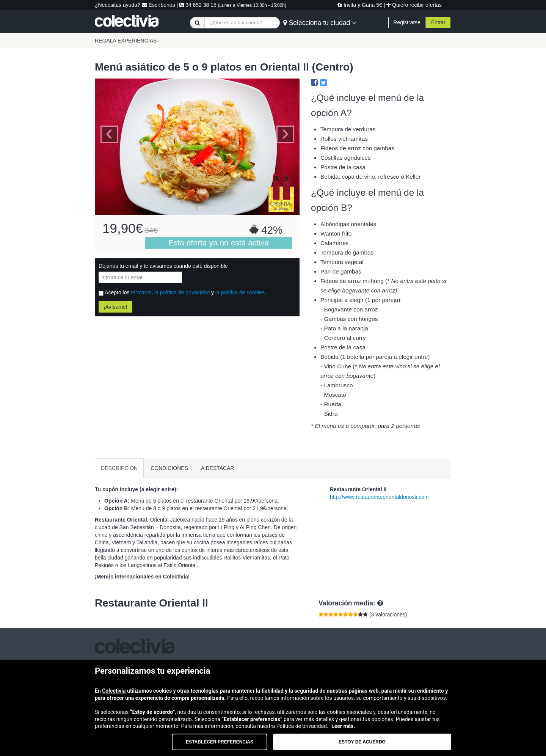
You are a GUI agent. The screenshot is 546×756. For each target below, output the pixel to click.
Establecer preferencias (220, 742)
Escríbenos (158, 5)
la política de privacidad (182, 292)
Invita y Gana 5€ (360, 5)
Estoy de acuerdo (362, 742)
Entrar (438, 22)
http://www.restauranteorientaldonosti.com (379, 497)
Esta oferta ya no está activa (219, 243)
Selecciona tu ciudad (320, 23)
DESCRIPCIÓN (119, 468)
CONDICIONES (169, 468)
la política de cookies (240, 292)
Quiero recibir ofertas (414, 5)
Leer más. (343, 726)
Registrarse (407, 22)
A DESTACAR (218, 468)
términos (141, 292)
